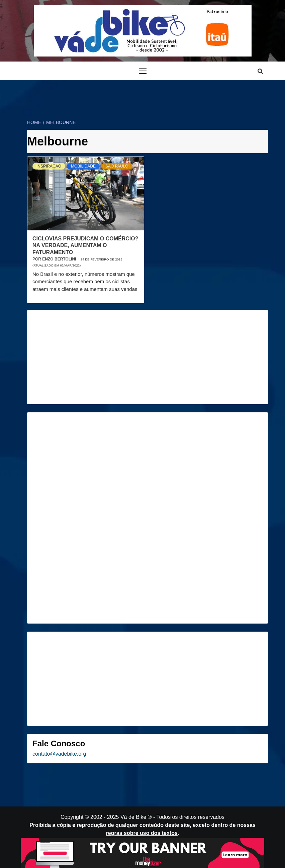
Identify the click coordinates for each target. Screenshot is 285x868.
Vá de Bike (133, 817)
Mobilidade (83, 166)
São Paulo (117, 166)
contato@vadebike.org (59, 754)
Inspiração (49, 166)
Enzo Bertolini (60, 259)
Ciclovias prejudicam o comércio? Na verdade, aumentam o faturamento (85, 246)
